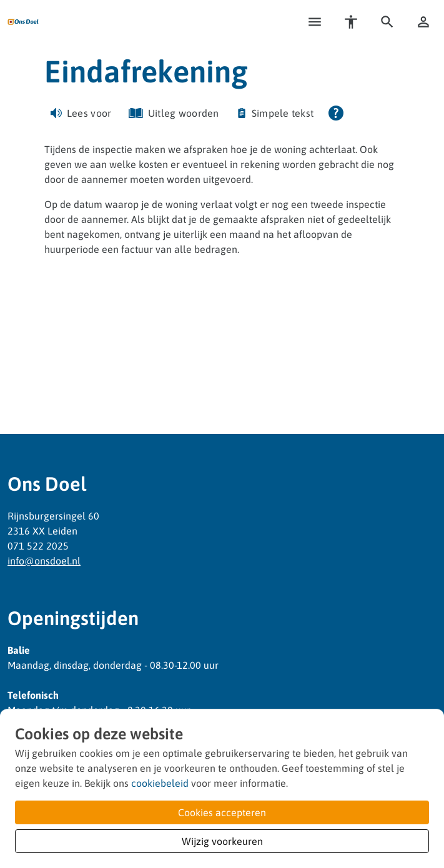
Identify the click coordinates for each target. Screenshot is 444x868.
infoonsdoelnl (44, 561)
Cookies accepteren (222, 812)
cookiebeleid (160, 783)
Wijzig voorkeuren (222, 841)
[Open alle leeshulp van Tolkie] (336, 113)
